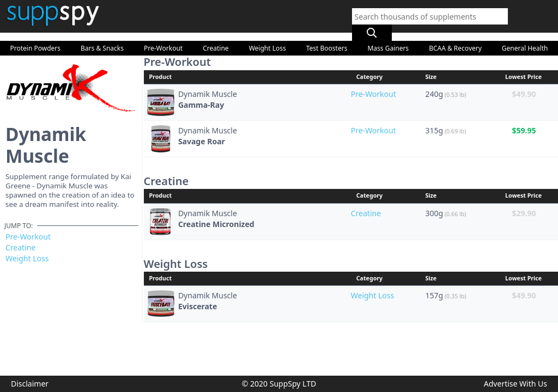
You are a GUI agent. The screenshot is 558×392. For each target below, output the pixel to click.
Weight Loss (268, 37)
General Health (525, 37)
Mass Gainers (388, 37)
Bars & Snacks (102, 37)
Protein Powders (36, 37)
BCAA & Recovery (455, 37)
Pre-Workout (163, 37)
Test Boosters (327, 37)
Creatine (216, 37)
